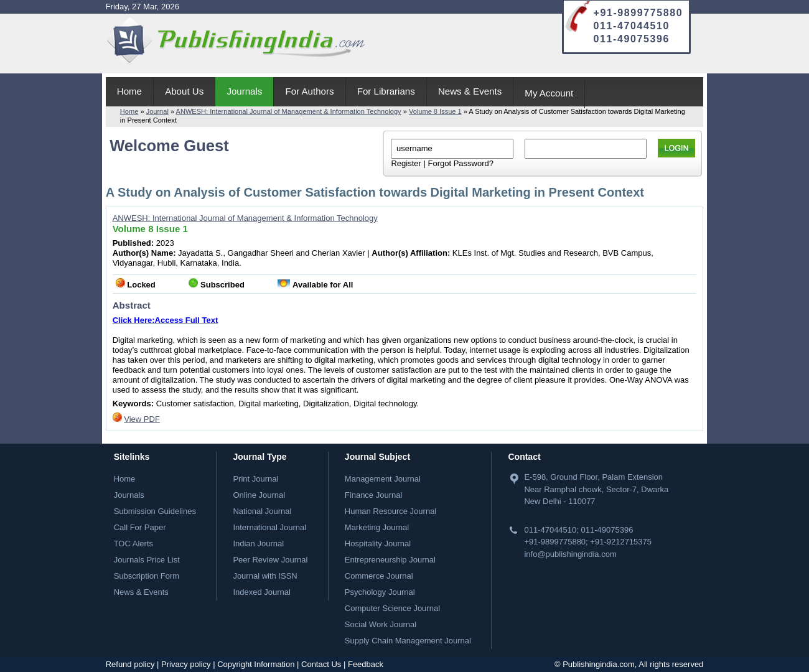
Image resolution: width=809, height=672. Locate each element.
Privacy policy (186, 664)
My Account (549, 93)
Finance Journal (374, 495)
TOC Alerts (133, 544)
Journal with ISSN (265, 576)
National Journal (262, 511)
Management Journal (383, 479)
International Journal (269, 527)
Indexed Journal (262, 592)
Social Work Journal (381, 624)
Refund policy (130, 664)
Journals (244, 91)
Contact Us (321, 664)
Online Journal (259, 495)
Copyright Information (256, 664)
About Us (184, 91)
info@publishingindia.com (570, 554)
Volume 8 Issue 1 (435, 111)
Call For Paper (140, 527)
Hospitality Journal (378, 544)
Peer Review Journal (270, 560)
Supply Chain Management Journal (408, 641)
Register (406, 163)
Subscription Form (147, 576)
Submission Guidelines (155, 511)
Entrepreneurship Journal (390, 560)
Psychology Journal (380, 592)
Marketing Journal (377, 527)
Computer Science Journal (392, 608)
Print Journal (255, 479)
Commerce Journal (379, 576)
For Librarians (386, 91)
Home (129, 91)
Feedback (366, 664)
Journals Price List (147, 560)
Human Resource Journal (390, 511)
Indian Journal (258, 544)
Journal (157, 111)
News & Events (470, 91)
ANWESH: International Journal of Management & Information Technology (289, 111)
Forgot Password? (461, 163)
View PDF (142, 419)
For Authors (310, 91)
